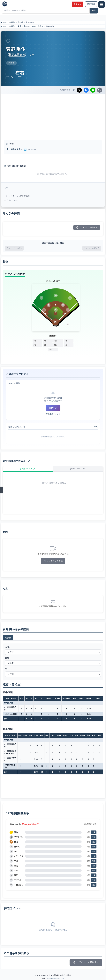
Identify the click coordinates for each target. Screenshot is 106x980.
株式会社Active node (55, 978)
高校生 (12, 22)
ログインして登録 (53, 561)
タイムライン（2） (78, 469)
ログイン (77, 4)
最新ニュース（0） (28, 469)
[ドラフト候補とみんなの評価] (5, 4)
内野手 (20, 22)
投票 (94, 832)
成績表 (8, 638)
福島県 (27, 26)
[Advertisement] (53, 116)
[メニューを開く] (1, 490)
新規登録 (91, 4)
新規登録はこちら (53, 414)
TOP (4, 22)
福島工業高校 (38, 26)
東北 (19, 26)
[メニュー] (102, 4)
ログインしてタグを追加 (18, 196)
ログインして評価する (87, 228)
